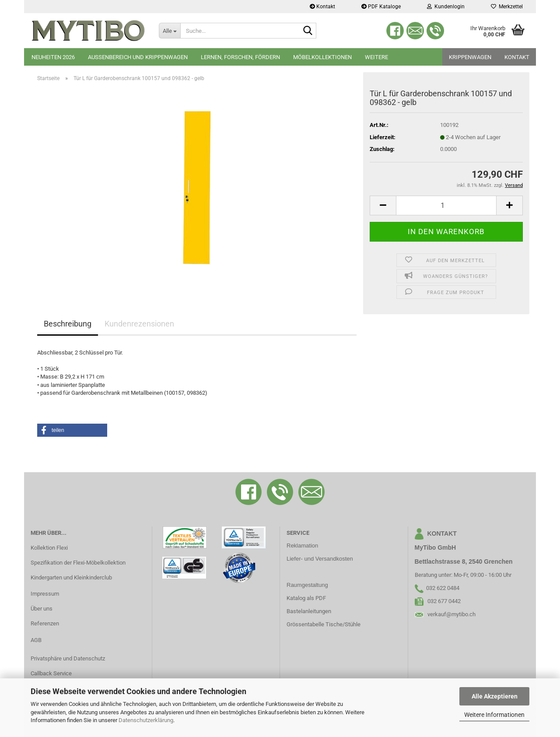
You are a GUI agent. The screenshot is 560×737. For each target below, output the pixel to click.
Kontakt (322, 7)
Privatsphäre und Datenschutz (68, 658)
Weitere (376, 57)
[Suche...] (170, 31)
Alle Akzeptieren (495, 696)
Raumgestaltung (307, 585)
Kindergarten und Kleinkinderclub (71, 577)
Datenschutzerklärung (146, 720)
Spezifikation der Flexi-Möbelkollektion (78, 563)
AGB (36, 640)
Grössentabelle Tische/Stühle (324, 624)
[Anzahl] (446, 205)
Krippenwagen (470, 57)
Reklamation (302, 546)
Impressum (45, 594)
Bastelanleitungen (309, 611)
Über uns (42, 609)
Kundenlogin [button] (446, 7)
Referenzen (45, 623)
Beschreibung (68, 324)
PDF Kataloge (381, 7)
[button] (383, 205)
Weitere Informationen (494, 715)
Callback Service (51, 673)
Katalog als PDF (306, 598)
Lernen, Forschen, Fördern (240, 57)
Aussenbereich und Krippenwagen (138, 57)
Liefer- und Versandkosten (320, 559)
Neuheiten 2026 (53, 57)
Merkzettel (507, 7)
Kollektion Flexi (49, 548)
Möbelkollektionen (322, 57)
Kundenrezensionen (139, 324)
